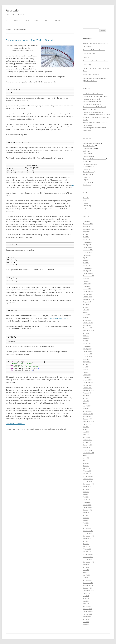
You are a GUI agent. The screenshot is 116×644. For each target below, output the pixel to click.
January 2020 (87, 289)
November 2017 (88, 354)
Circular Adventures (41, 429)
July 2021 (86, 258)
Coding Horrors (88, 156)
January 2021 (87, 271)
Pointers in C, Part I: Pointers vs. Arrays (96, 61)
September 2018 (88, 331)
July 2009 (86, 596)
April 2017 (86, 372)
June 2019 (86, 307)
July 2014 (86, 458)
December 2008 (88, 611)
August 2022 (87, 232)
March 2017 (87, 375)
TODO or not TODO (89, 54)
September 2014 (88, 453)
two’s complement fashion (60, 318)
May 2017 (86, 370)
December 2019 (88, 291)
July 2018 (86, 333)
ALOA (27, 21)
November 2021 (88, 250)
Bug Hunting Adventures (91, 143)
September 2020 (88, 276)
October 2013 (87, 481)
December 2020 (88, 273)
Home (8, 21)
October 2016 (87, 388)
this (72, 185)
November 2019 (88, 294)
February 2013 (88, 502)
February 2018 (88, 346)
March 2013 (87, 500)
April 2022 (86, 237)
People (85, 169)
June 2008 (86, 622)
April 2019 (86, 312)
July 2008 (86, 619)
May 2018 (86, 338)
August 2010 (87, 565)
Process (86, 177)
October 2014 (87, 450)
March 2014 (87, 468)
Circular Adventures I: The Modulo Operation (31, 40)
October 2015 (87, 419)
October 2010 (87, 559)
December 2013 (88, 476)
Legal (46, 21)
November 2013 (88, 479)
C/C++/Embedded (28, 429)
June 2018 (86, 336)
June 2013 (86, 492)
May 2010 (86, 570)
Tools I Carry (87, 65)
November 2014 (88, 448)
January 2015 (87, 442)
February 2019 (88, 318)
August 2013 (87, 487)
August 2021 (87, 255)
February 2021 (88, 268)
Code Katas (87, 154)
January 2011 (87, 552)
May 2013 (86, 494)
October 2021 (87, 252)
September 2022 (88, 229)
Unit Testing (87, 182)
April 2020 (86, 281)
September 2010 (88, 562)
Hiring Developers (89, 164)
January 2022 (87, 245)
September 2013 (88, 484)
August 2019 (87, 302)
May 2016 (86, 401)
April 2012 (86, 523)
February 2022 (88, 242)
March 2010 (87, 575)
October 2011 (87, 533)
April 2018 (86, 341)
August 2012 (87, 513)
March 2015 (87, 437)
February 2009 (88, 609)
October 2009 (87, 588)
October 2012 (87, 510)
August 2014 (87, 455)
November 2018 (88, 325)
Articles (36, 21)
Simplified (86, 180)
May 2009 (86, 601)
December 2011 (88, 531)
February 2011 (88, 549)
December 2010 (88, 554)
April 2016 (86, 403)
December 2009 (88, 583)
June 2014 (86, 461)
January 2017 (87, 380)
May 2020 (86, 278)
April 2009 (86, 604)
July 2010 (86, 567)
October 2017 (87, 357)
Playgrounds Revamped (91, 75)
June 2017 (86, 367)
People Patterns (88, 172)
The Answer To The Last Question (94, 50)
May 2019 (86, 310)
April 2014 (86, 466)
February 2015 (88, 440)
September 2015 (88, 422)
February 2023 (88, 221)
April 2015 (86, 435)
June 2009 (86, 598)
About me (86, 57)
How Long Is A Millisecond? (92, 99)
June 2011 (86, 541)
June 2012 (86, 518)
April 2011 (86, 544)
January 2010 (87, 580)
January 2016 (87, 411)
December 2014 (88, 445)
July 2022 (86, 234)
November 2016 (88, 385)
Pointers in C (87, 174)
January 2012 (87, 528)
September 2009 (88, 591)
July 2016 (86, 396)
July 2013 (86, 489)
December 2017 (88, 351)
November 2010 (88, 557)
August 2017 (87, 362)
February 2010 (88, 578)
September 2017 (88, 359)
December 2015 (88, 414)
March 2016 (87, 406)
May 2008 (86, 624)
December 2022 (88, 224)
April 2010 (86, 572)
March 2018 (87, 344)
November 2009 (88, 585)
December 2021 (88, 247)
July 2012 (86, 515)
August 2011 (87, 539)
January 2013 (87, 505)
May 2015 (86, 432)
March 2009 (87, 606)
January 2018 (87, 349)
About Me (17, 21)
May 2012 (86, 520)
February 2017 (88, 377)
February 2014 (88, 471)
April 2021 (86, 263)
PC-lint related (88, 167)
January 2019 (87, 320)
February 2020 (88, 286)
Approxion (13, 10)
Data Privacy (57, 21)
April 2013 (86, 497)
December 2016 (88, 383)
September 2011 (88, 536)
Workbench (87, 185)
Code (50, 429)
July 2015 (86, 427)
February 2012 (88, 526)
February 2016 (88, 409)
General (86, 161)
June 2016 (86, 398)
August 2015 (87, 424)
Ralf (65, 429)
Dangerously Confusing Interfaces (94, 159)
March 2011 (87, 546)
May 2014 (86, 463)
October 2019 (87, 297)
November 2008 (88, 614)
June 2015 (86, 429)
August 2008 (87, 617)
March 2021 (87, 265)
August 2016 (87, 393)
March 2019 (87, 315)
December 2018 (88, 323)
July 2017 (86, 364)
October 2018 (87, 328)
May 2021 (86, 260)
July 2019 (86, 304)
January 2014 (87, 474)
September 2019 (88, 299)
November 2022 (88, 226)
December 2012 (88, 507)
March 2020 (87, 284)
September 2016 (88, 390)
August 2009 (87, 593)
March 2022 (87, 239)
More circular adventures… (15, 424)
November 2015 (88, 416)
